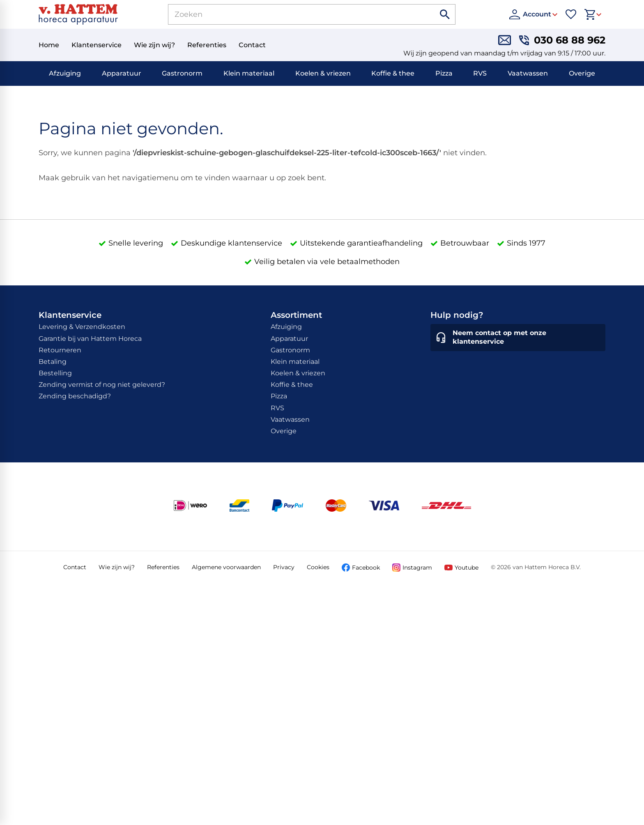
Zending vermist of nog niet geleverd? (102, 385)
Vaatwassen (528, 73)
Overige (582, 73)
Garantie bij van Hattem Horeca (90, 339)
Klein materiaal (249, 73)
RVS (480, 73)
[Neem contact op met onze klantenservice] (518, 338)
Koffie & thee (393, 73)
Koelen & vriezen (323, 73)
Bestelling (55, 373)
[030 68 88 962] (562, 40)
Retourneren (60, 350)
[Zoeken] (292, 14)
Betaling (53, 362)
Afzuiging (65, 73)
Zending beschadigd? (75, 396)
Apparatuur (122, 73)
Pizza (444, 73)
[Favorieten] (571, 14)
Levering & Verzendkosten (82, 327)
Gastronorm (182, 73)
